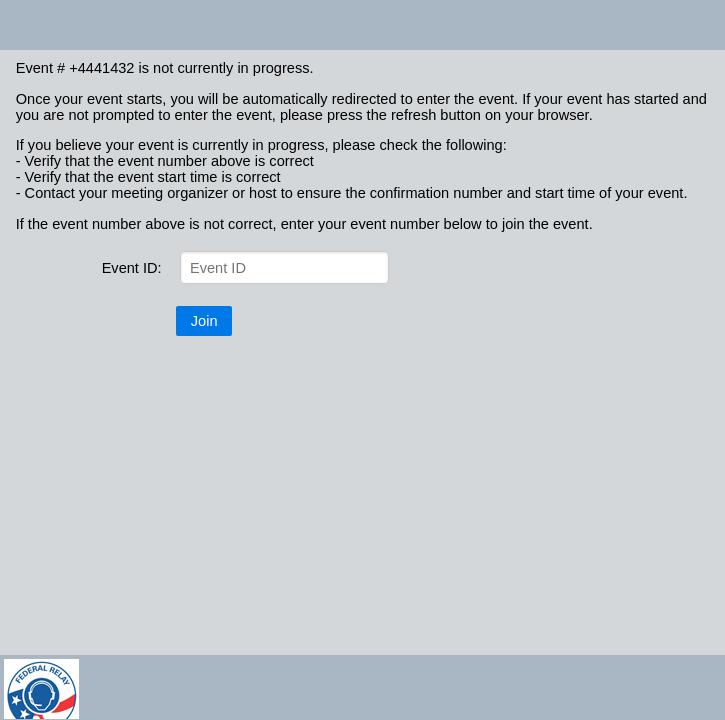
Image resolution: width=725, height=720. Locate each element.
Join (204, 321)
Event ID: (132, 268)
